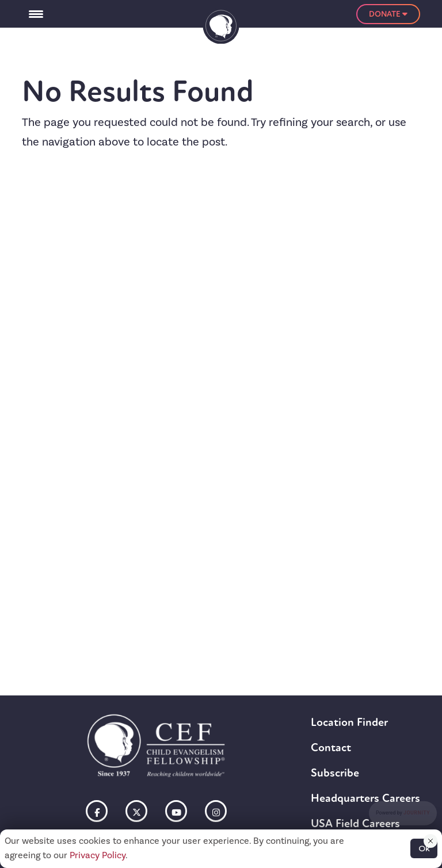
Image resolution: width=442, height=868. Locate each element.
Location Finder (349, 722)
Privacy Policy (98, 855)
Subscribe (335, 773)
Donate (388, 14)
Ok (424, 848)
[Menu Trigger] (36, 14)
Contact (331, 747)
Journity (417, 813)
